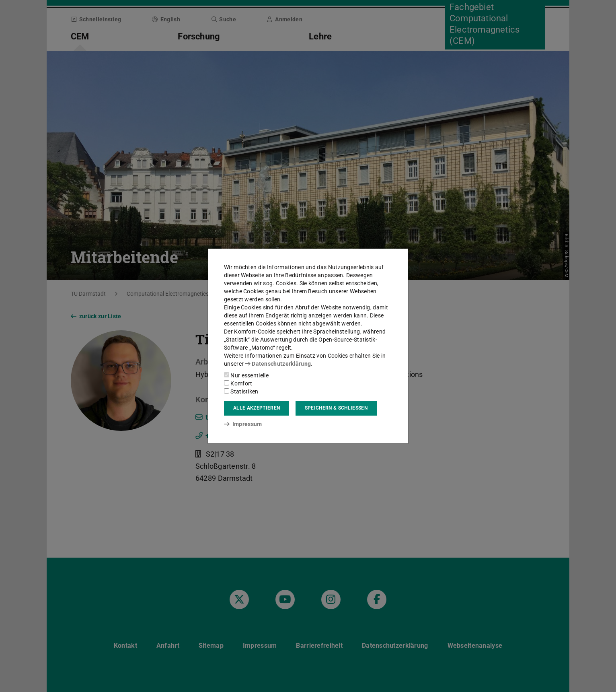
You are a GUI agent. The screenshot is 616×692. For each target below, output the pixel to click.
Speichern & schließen (336, 408)
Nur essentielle (246, 375)
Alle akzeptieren (257, 408)
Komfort (238, 383)
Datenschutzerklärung (278, 364)
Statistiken (241, 391)
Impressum (243, 424)
